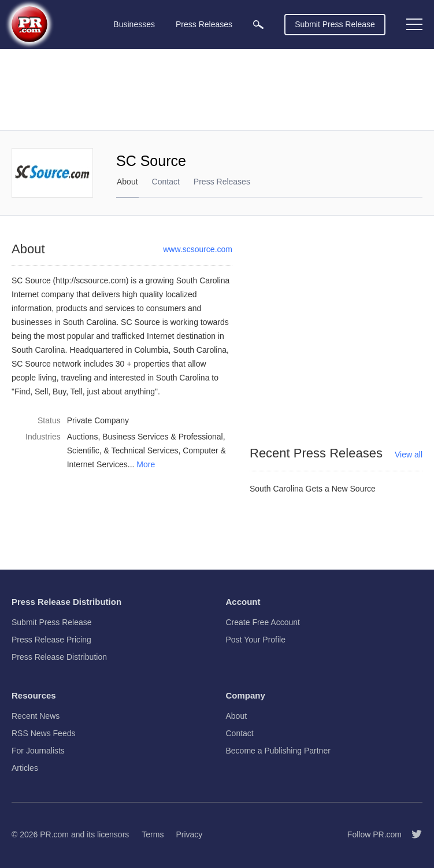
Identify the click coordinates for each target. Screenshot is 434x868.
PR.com (54, 834)
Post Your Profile (256, 640)
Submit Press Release (335, 24)
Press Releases (222, 182)
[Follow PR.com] (412, 834)
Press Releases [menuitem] (204, 24)
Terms (153, 834)
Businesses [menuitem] (134, 24)
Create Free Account (263, 622)
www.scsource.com (198, 249)
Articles (25, 768)
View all (409, 455)
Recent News (36, 716)
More (146, 464)
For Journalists (38, 751)
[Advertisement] (217, 90)
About (127, 182)
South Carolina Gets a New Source (313, 489)
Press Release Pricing (51, 640)
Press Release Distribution (59, 657)
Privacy (189, 834)
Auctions (83, 437)
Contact (166, 182)
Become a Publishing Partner (278, 751)
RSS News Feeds (43, 733)
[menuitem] (258, 25)
